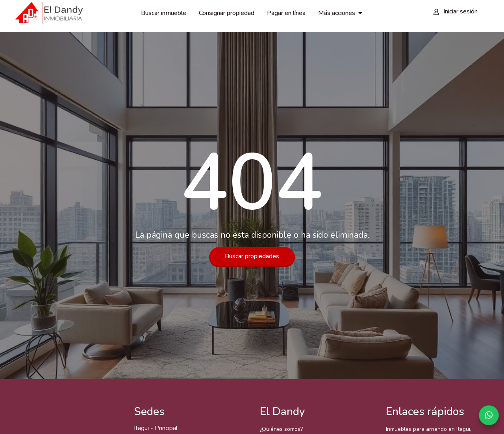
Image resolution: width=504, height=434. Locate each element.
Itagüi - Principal (156, 428)
